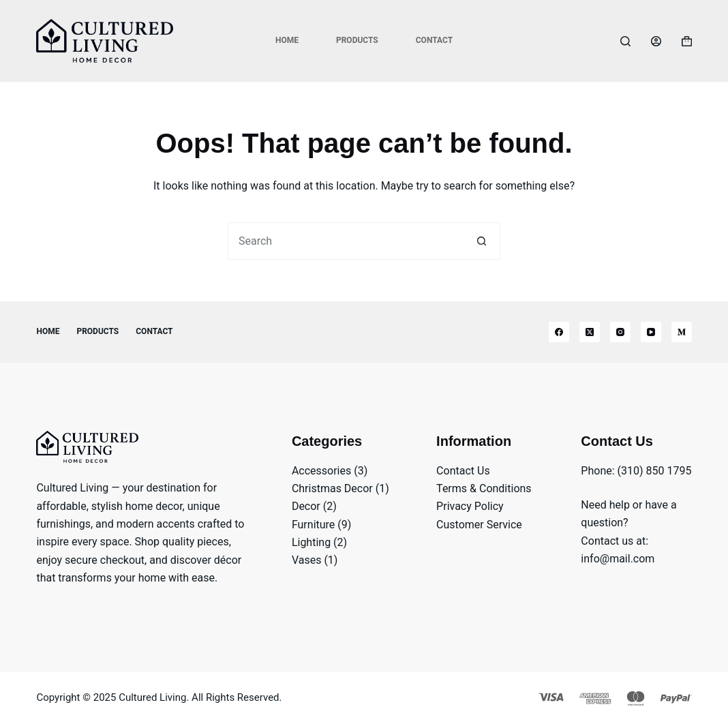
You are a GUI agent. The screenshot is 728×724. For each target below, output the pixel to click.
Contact (434, 40)
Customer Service (479, 525)
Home (287, 40)
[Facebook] (559, 332)
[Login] (656, 41)
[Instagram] (620, 332)
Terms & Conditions (484, 488)
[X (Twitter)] (590, 332)
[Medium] (682, 332)
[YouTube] (651, 332)
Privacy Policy (470, 506)
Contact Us (463, 471)
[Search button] (482, 241)
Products (357, 40)
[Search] (625, 41)
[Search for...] (345, 241)
